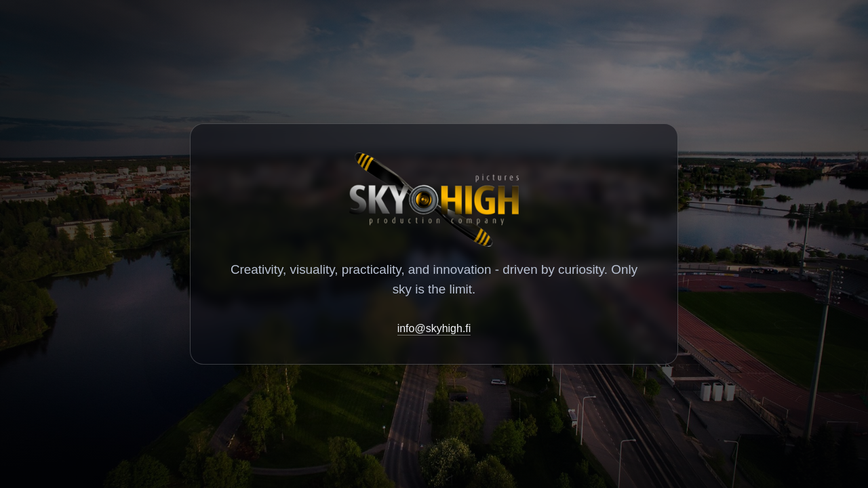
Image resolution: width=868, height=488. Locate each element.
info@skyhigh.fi (434, 328)
